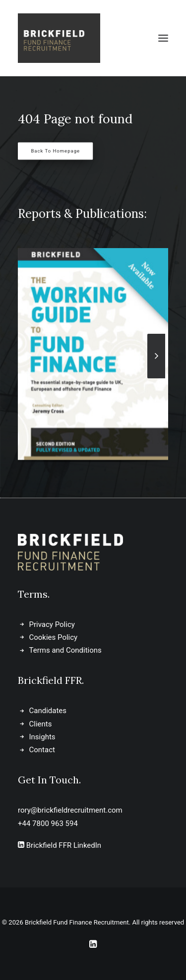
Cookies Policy (54, 637)
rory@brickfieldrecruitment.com (70, 810)
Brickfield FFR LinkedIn (60, 845)
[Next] (156, 378)
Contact (42, 750)
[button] (163, 38)
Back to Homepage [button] (55, 151)
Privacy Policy (52, 624)
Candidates (48, 711)
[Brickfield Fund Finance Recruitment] (59, 38)
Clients (41, 724)
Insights (42, 737)
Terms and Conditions (65, 650)
